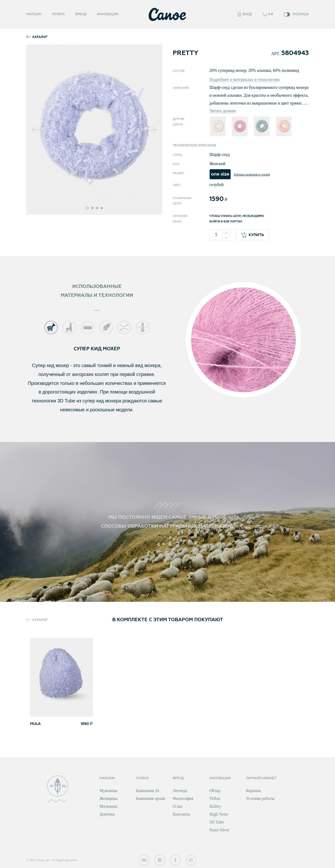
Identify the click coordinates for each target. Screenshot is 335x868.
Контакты (181, 814)
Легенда (180, 791)
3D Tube (217, 822)
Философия (183, 798)
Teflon (215, 798)
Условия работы (260, 798)
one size (220, 174)
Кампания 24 (148, 791)
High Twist (219, 814)
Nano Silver (219, 830)
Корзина (253, 791)
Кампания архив (151, 798)
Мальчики (108, 806)
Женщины (108, 798)
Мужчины (108, 791)
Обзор (215, 791)
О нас (178, 806)
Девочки (107, 814)
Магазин (34, 13)
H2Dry (215, 806)
